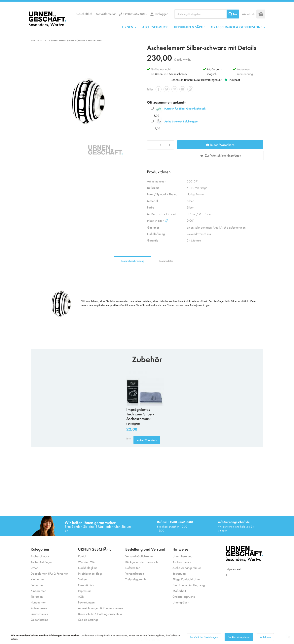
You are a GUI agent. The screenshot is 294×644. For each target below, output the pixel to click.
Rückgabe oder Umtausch (142, 562)
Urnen (159, 74)
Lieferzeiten (133, 568)
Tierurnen (37, 596)
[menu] (194, 27)
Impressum (85, 591)
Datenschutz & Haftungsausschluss (100, 614)
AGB (81, 596)
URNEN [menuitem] (128, 27)
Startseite (36, 40)
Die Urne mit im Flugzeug (189, 585)
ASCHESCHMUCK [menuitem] (155, 27)
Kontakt (83, 556)
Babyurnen (37, 585)
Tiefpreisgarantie (136, 579)
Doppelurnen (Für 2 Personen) (50, 573)
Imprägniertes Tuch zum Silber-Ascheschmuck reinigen (140, 416)
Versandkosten (135, 573)
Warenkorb (248, 14)
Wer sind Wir (86, 562)
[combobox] (207, 14)
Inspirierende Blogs (90, 573)
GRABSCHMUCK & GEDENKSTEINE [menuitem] (237, 27)
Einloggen (161, 14)
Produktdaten (166, 261)
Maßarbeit (179, 591)
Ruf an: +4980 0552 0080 (175, 522)
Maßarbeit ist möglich (215, 71)
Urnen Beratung (182, 556)
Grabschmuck (39, 614)
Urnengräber (181, 602)
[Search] (233, 14)
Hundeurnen (38, 602)
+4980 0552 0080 (135, 14)
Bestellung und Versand (145, 549)
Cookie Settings (88, 619)
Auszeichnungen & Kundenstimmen (100, 608)
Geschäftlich (84, 14)
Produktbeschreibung (133, 261)
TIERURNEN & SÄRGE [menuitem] (189, 27)
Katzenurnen (39, 608)
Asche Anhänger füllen (187, 568)
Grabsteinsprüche (184, 596)
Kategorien (40, 549)
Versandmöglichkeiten (139, 556)
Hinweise (180, 549)
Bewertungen (86, 602)
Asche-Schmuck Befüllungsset (181, 121)
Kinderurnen (38, 591)
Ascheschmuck (178, 74)
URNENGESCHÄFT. (94, 549)
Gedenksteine (39, 619)
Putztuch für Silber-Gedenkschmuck (185, 108)
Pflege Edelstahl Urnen (187, 579)
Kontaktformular (106, 14)
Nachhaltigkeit (87, 568)
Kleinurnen (38, 579)
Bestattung (179, 573)
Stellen (82, 579)
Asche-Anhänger (41, 562)
